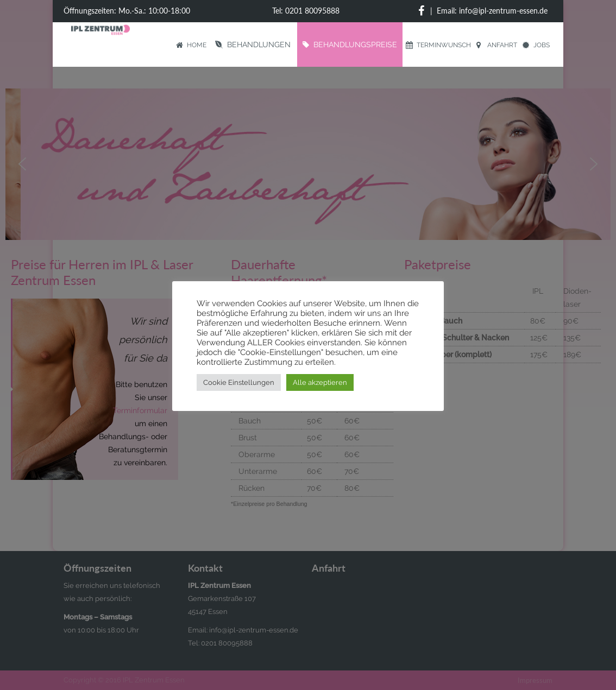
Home (191, 45)
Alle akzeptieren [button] (320, 382)
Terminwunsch (438, 45)
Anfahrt (497, 45)
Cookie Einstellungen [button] (239, 382)
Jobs (536, 45)
